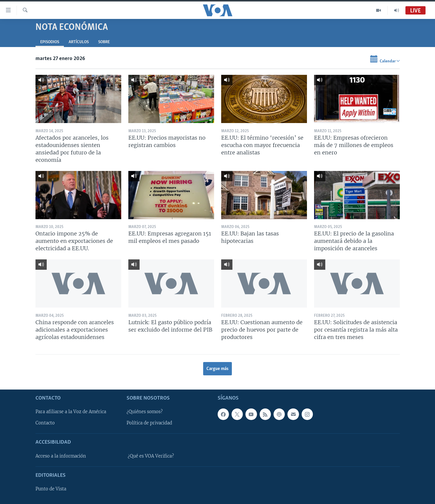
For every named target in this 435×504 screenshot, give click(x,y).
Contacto (45, 423)
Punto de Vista (51, 489)
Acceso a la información (61, 456)
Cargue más (217, 369)
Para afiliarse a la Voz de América (71, 412)
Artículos (79, 42)
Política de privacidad (149, 423)
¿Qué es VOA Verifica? (151, 456)
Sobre (104, 42)
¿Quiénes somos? (145, 412)
